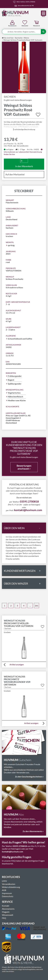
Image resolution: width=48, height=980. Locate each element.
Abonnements (8, 909)
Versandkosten (23, 146)
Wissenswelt (8, 915)
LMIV (4, 881)
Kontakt (6, 906)
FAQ (4, 918)
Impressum (7, 893)
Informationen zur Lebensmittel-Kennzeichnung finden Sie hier (23, 152)
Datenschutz (8, 896)
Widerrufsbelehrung (11, 887)
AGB (4, 890)
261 (37, 606)
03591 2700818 (29, 501)
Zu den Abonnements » (33, 831)
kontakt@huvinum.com (28, 510)
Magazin (6, 912)
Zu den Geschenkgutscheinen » (29, 777)
